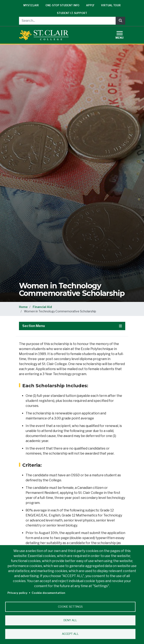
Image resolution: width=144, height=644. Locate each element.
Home (23, 307)
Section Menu (72, 326)
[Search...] (67, 21)
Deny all (70, 620)
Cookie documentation (48, 593)
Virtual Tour (111, 5)
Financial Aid (42, 307)
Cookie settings (70, 607)
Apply (90, 5)
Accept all (70, 634)
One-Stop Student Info (62, 5)
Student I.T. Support (72, 13)
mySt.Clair (31, 5)
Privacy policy (18, 593)
